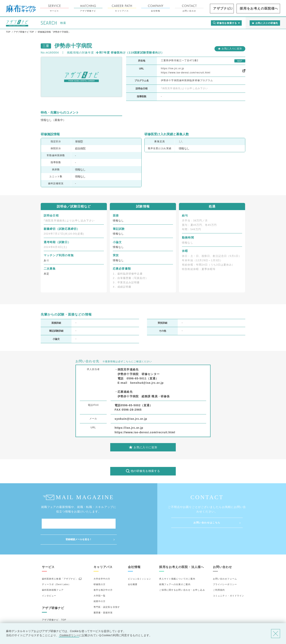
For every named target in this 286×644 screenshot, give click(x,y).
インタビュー (49, 580)
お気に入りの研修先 (53, 621)
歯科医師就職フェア (53, 574)
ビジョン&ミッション (140, 563)
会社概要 (133, 569)
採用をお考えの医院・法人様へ (182, 551)
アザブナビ (240, 8)
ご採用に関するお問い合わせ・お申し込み (182, 574)
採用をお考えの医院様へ (266, 8)
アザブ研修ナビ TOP (54, 604)
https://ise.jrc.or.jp (172, 68)
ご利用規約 (219, 574)
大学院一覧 (100, 580)
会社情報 (178, 8)
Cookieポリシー (69, 635)
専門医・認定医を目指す (107, 591)
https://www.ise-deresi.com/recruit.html (186, 73)
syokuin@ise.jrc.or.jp (131, 419)
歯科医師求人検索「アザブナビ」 (60, 563)
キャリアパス (144, 8)
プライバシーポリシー (225, 569)
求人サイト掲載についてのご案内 (177, 563)
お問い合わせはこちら (207, 523)
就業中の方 (100, 586)
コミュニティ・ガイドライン (229, 580)
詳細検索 (47, 615)
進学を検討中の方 (103, 574)
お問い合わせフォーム (225, 563)
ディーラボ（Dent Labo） (56, 569)
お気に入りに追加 (232, 49)
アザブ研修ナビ (110, 8)
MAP (240, 61)
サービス (77, 8)
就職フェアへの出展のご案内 (175, 569)
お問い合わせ (212, 8)
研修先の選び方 (50, 610)
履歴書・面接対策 (103, 597)
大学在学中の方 (102, 563)
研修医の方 (100, 569)
